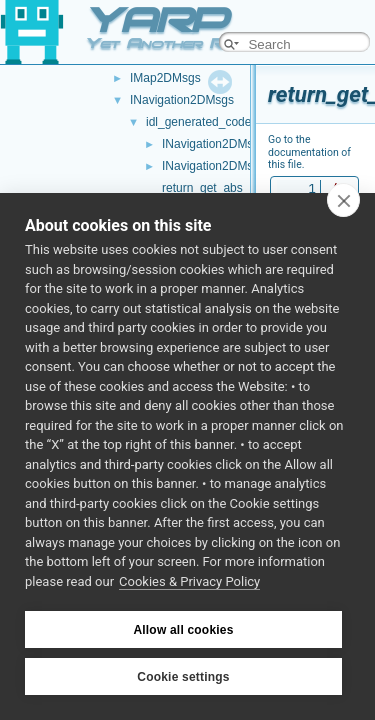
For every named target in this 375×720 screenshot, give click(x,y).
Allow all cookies (183, 630)
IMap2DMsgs (165, 78)
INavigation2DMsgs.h (219, 166)
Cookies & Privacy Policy (189, 581)
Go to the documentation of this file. (309, 152)
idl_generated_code (198, 122)
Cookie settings (183, 677)
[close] (343, 200)
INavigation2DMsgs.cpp (225, 144)
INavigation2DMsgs (182, 100)
